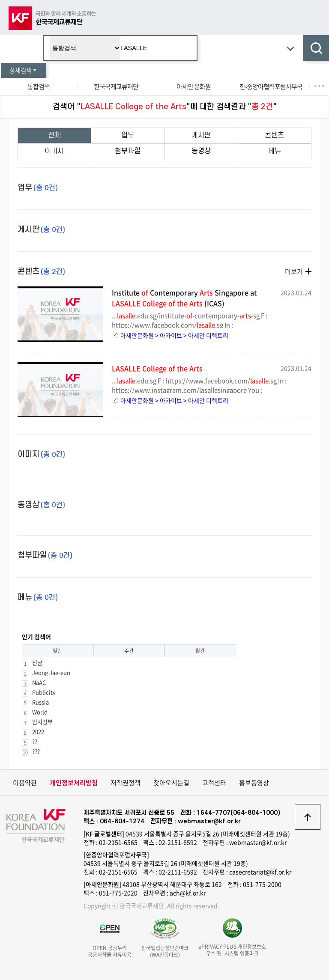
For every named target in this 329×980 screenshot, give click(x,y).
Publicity (44, 692)
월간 (200, 651)
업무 (128, 135)
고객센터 (214, 783)
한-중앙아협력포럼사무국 (271, 86)
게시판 (201, 135)
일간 (57, 651)
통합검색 (39, 86)
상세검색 (24, 70)
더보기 (294, 271)
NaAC (39, 682)
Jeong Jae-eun (51, 672)
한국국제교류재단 (116, 86)
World (40, 712)
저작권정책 (126, 783)
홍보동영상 (254, 783)
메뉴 (275, 151)
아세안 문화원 (194, 86)
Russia (40, 702)
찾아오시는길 (171, 783)
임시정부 (42, 722)
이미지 (54, 151)
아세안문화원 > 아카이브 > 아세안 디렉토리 (174, 335)
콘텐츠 (274, 135)
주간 (129, 651)
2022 (38, 731)
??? (36, 751)
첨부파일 (128, 151)
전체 (54, 135)
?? (35, 741)
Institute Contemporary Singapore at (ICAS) (184, 298)
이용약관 (25, 783)
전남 (37, 663)
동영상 (201, 151)
